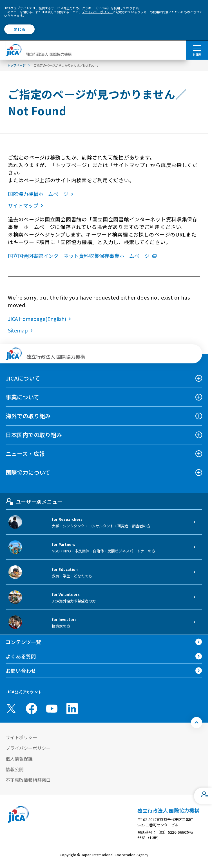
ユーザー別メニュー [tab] (34, 502)
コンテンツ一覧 (23, 642)
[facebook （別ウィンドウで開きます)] (32, 709)
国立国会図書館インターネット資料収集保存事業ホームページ (82, 256)
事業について (22, 397)
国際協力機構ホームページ (42, 194)
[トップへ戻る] (197, 723)
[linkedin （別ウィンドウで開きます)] (72, 709)
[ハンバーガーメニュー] (197, 48)
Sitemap (21, 330)
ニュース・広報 (25, 454)
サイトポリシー (21, 737)
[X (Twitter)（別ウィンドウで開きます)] (11, 709)
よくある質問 (21, 656)
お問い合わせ (21, 671)
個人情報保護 (19, 759)
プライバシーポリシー (97, 12)
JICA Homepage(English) (41, 319)
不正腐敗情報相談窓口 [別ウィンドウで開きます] (28, 780)
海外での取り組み (28, 416)
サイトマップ (27, 205)
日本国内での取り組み (34, 435)
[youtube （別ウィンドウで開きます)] (52, 708)
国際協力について (28, 472)
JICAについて (23, 378)
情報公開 (15, 769)
